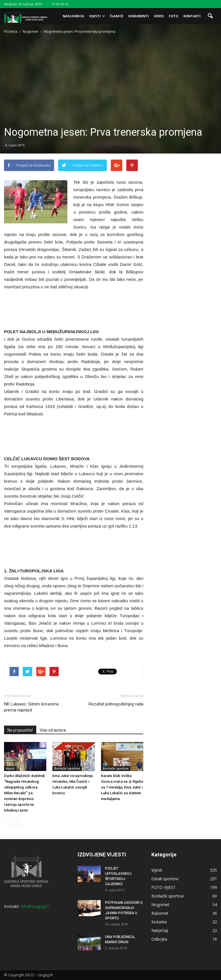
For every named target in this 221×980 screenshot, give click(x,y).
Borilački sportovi (67, 768)
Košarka (159, 922)
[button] (210, 16)
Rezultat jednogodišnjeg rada (116, 704)
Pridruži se (60, 4)
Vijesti (97, 16)
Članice (116, 16)
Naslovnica (73, 16)
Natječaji (160, 930)
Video (159, 16)
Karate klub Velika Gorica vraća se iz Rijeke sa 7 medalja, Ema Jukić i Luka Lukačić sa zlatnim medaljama (122, 787)
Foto (174, 16)
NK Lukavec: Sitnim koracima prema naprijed (31, 707)
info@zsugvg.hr (35, 906)
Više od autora (53, 730)
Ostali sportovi (165, 879)
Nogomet (160, 905)
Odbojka (159, 939)
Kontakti (192, 16)
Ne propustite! (20, 730)
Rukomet (160, 913)
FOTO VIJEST (163, 887)
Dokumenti (139, 16)
